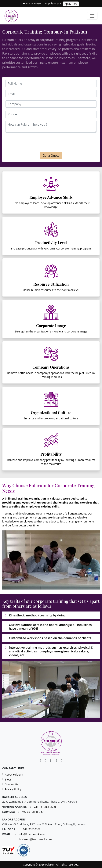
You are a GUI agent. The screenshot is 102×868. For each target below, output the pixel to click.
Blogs (7, 780)
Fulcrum (8, 40)
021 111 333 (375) (45, 807)
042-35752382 (32, 829)
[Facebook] (46, 760)
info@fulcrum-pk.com (32, 834)
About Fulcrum (13, 775)
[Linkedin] (40, 760)
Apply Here (71, 4)
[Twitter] (62, 760)
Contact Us (10, 784)
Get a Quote (51, 156)
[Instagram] (56, 760)
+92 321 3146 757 (33, 812)
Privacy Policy (12, 789)
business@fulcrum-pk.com (35, 839)
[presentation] (45, 142)
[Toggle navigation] (92, 16)
